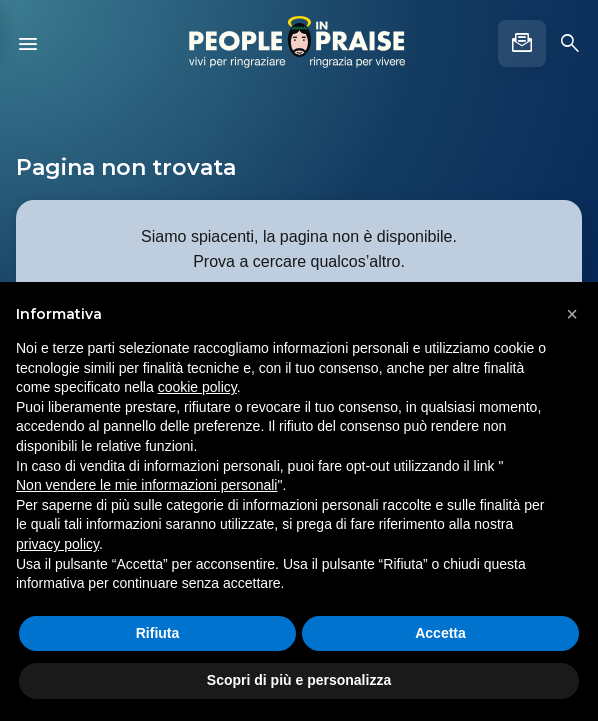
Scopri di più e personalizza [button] (299, 680)
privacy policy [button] (57, 544)
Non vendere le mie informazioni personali (146, 485)
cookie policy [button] (197, 387)
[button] (572, 314)
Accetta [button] (440, 633)
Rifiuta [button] (158, 633)
